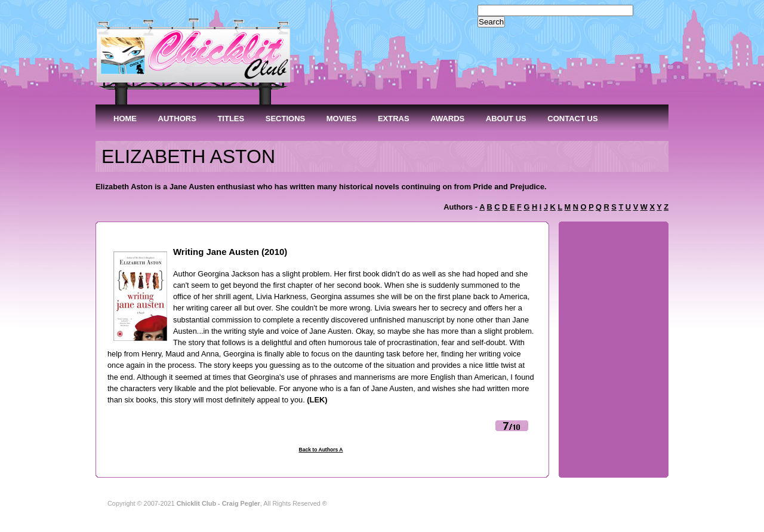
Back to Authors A (321, 450)
